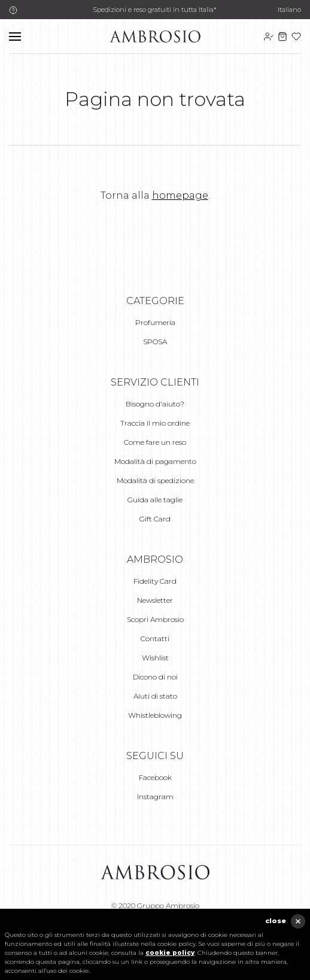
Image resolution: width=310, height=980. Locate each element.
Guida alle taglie (155, 500)
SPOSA (155, 342)
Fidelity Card (155, 581)
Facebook (155, 777)
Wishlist (155, 658)
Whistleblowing (155, 715)
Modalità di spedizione (155, 480)
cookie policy (170, 953)
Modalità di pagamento (155, 461)
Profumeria (155, 322)
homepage (180, 195)
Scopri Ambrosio (155, 619)
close (276, 921)
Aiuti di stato (155, 696)
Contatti (155, 638)
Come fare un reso (155, 442)
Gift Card (155, 519)
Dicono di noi (155, 677)
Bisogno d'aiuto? (155, 404)
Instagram (155, 797)
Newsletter (155, 600)
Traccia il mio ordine (155, 423)
